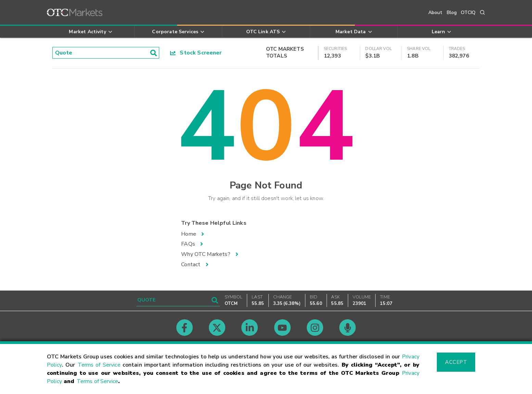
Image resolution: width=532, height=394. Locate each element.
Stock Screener (196, 53)
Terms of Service (99, 365)
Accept (456, 362)
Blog (452, 13)
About (435, 13)
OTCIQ (468, 13)
